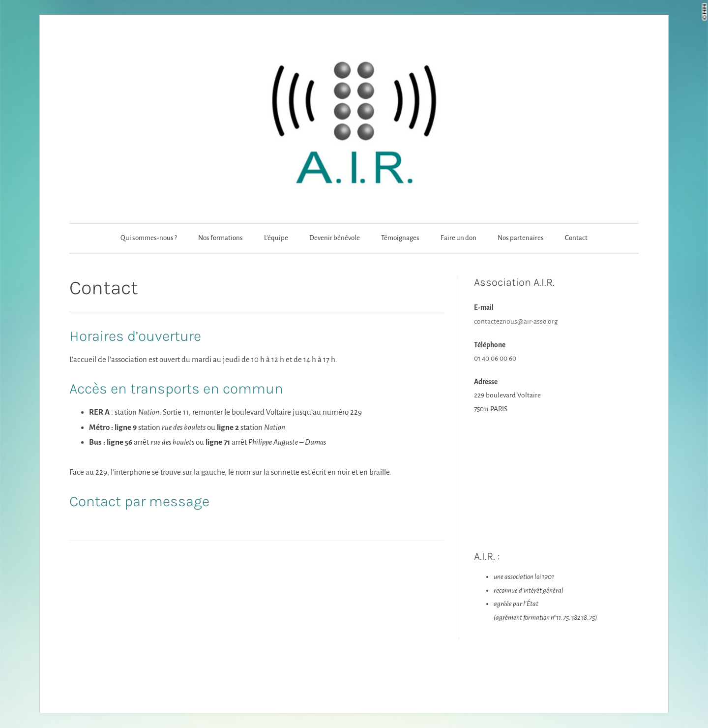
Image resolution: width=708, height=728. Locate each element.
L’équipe (276, 238)
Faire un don (458, 238)
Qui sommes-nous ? (149, 238)
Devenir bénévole (335, 238)
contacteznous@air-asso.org (516, 321)
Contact (576, 238)
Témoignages (400, 238)
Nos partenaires (521, 238)
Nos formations (221, 238)
